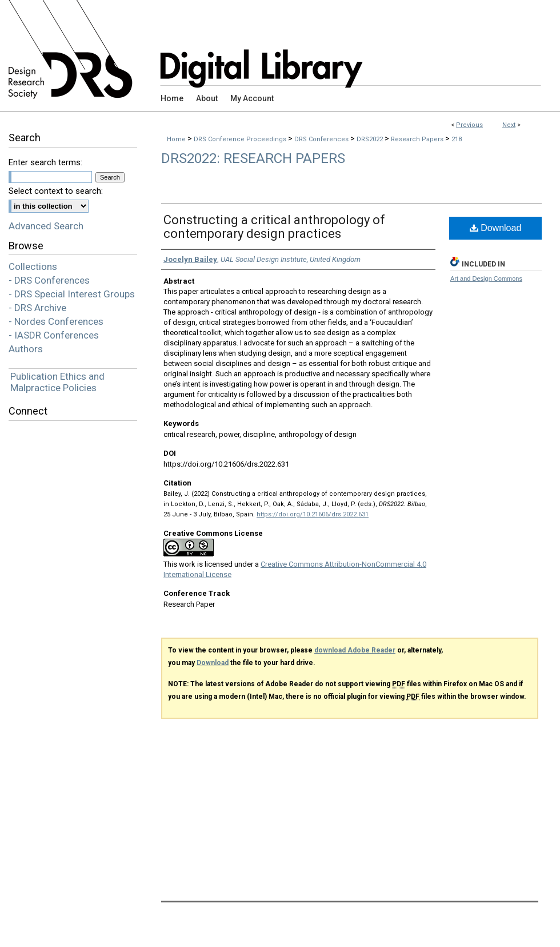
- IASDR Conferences (54, 335)
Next (509, 125)
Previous (469, 125)
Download (496, 228)
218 (457, 139)
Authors (26, 349)
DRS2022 (371, 139)
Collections (33, 266)
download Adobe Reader (355, 650)
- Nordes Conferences (56, 321)
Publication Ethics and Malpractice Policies (57, 382)
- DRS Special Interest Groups (72, 294)
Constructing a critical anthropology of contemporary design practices (274, 227)
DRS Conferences (322, 139)
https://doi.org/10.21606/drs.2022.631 (313, 514)
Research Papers (418, 139)
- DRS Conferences (49, 280)
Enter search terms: (45, 162)
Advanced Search (46, 226)
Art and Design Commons (486, 278)
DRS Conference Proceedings (241, 139)
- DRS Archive (37, 308)
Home (176, 139)
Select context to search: (56, 191)
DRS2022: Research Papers (253, 158)
